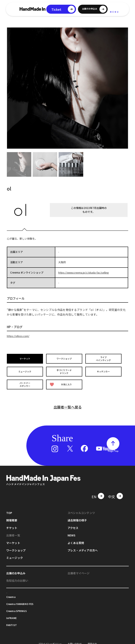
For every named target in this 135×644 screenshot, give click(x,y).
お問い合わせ (75, 642)
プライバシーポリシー (50, 642)
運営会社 (92, 642)
